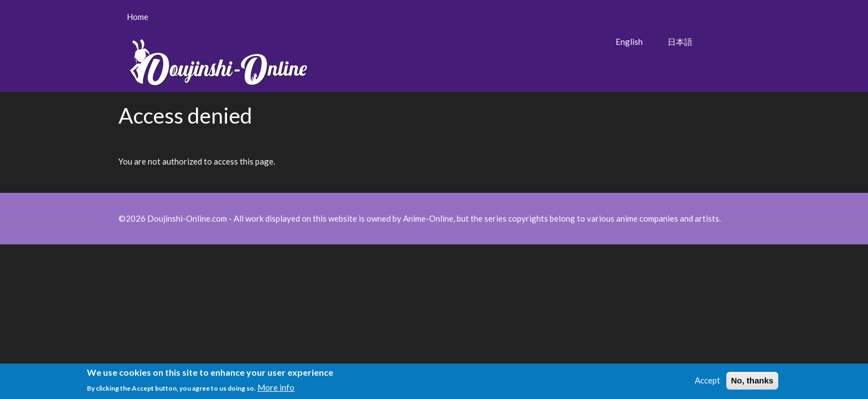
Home (138, 17)
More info (276, 388)
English (629, 42)
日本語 (680, 42)
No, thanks (753, 382)
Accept (707, 382)
